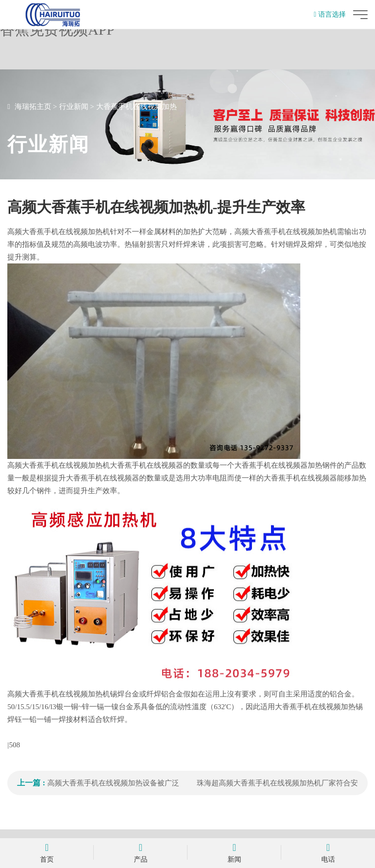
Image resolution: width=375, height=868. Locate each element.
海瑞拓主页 (33, 107)
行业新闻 (74, 107)
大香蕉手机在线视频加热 (136, 107)
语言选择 (330, 14)
